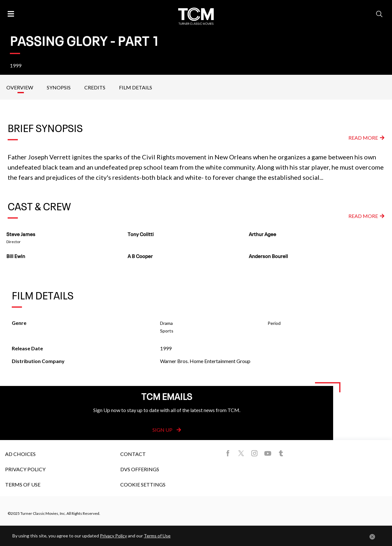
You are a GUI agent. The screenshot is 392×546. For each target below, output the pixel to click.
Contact (133, 454)
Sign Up (167, 430)
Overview (20, 87)
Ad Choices (20, 454)
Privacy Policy (25, 469)
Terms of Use (23, 484)
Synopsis (59, 87)
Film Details (136, 87)
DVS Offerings (140, 469)
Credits (95, 87)
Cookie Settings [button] (143, 484)
